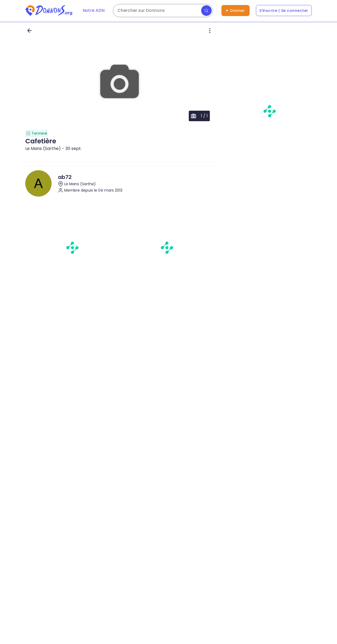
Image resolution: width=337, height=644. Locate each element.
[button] (120, 82)
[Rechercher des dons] (163, 11)
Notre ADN (94, 10)
